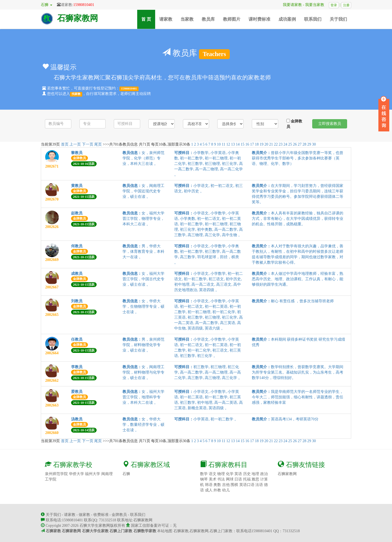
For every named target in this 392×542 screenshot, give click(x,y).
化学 (230, 474)
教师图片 (232, 19)
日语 (238, 479)
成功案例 (287, 19)
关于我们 (338, 19)
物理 (221, 474)
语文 (213, 474)
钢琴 (204, 479)
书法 (221, 479)
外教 (217, 490)
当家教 (187, 19)
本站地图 (165, 531)
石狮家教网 (78, 18)
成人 (209, 490)
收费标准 (101, 515)
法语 (259, 485)
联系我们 (313, 19)
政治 (264, 474)
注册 (346, 5)
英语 (238, 474)
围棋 (234, 485)
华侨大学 (76, 474)
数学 (204, 474)
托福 (247, 479)
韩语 (209, 485)
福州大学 (93, 474)
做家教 (84, 515)
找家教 (76, 94)
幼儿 (226, 490)
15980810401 (84, 5)
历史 (247, 474)
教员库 (208, 19)
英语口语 (247, 485)
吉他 (226, 485)
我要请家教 (290, 5)
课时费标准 (259, 19)
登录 (334, 5)
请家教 (166, 19)
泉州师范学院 (56, 474)
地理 (255, 474)
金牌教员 (294, 124)
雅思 (255, 479)
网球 (230, 479)
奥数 (217, 485)
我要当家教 (317, 5)
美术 (213, 479)
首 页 (148, 19)
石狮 (126, 474)
